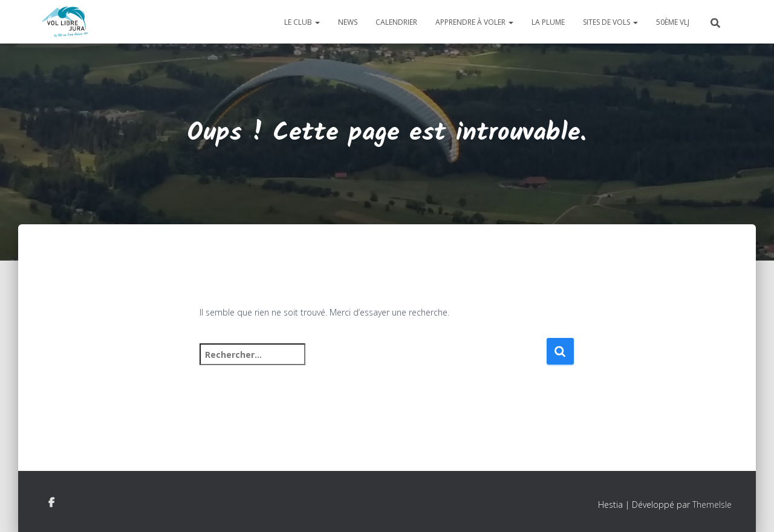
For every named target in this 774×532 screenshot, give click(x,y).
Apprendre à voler (474, 22)
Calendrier (396, 22)
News (348, 22)
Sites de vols (610, 22)
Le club (302, 22)
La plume (548, 22)
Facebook (51, 503)
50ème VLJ (673, 22)
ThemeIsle (712, 504)
